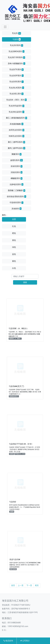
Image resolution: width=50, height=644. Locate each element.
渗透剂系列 (17, 160)
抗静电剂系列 (17, 184)
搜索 (25, 282)
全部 (14, 219)
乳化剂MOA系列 (17, 51)
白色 (14, 268)
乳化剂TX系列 (16, 70)
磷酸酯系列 (17, 178)
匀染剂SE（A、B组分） (20, 327)
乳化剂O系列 (17, 45)
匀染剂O (16, 500)
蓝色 (14, 254)
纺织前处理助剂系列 (17, 197)
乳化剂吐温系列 (17, 112)
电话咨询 (8, 641)
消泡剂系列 (17, 172)
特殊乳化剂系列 (17, 136)
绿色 (14, 247)
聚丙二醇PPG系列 (16, 148)
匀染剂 (17, 39)
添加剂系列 (17, 166)
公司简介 (25, 641)
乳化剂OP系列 (17, 76)
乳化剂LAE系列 (17, 88)
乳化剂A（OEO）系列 (17, 100)
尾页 (37, 585)
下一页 (29, 585)
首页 (13, 585)
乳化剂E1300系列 (16, 58)
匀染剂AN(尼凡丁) (18, 384)
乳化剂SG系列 (17, 82)
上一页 (21, 585)
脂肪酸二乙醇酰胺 (17, 191)
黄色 (14, 240)
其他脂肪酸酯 (17, 124)
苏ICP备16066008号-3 (21, 609)
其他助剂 (17, 209)
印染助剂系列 (17, 203)
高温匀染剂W (17, 557)
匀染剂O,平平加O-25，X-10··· (22, 442)
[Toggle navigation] (5, 27)
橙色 (14, 233)
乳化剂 (17, 33)
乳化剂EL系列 (16, 94)
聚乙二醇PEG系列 (17, 142)
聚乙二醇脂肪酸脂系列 (17, 118)
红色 (14, 226)
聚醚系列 (17, 154)
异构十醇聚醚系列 (17, 64)
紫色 (14, 261)
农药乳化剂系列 (17, 130)
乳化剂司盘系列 (17, 106)
